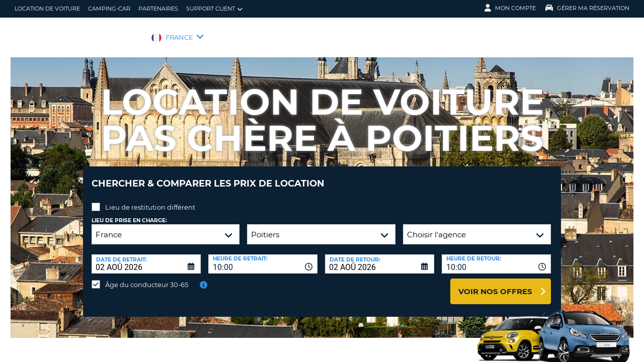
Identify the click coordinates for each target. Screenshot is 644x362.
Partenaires (158, 9)
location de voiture (47, 9)
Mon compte (510, 8)
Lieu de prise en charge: (129, 213)
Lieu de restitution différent (150, 200)
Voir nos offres (495, 284)
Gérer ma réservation (587, 8)
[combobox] (263, 256)
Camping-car (109, 9)
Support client (214, 9)
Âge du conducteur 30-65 (147, 277)
